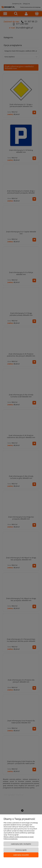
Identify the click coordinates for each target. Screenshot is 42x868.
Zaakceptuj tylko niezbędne (21, 844)
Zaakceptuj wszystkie (21, 855)
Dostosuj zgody (21, 850)
